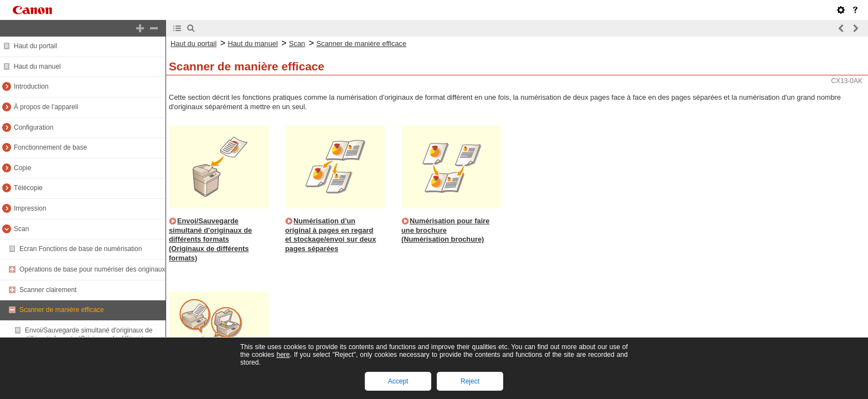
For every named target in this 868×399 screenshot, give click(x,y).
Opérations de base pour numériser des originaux (92, 269)
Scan (21, 229)
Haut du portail (35, 46)
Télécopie (28, 188)
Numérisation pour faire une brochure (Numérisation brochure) (445, 230)
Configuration (33, 127)
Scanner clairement (48, 290)
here (283, 355)
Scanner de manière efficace (62, 310)
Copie (22, 168)
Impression (30, 208)
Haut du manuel (37, 66)
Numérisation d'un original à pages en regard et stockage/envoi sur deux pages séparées (330, 235)
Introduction (31, 86)
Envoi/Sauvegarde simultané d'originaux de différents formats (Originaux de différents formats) (210, 239)
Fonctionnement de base (50, 147)
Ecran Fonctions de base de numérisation (81, 249)
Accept (398, 381)
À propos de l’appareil (46, 107)
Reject (470, 381)
